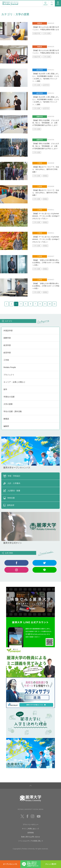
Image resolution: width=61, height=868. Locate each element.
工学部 (6, 367)
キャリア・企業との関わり (14, 389)
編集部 (6, 433)
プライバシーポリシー (31, 832)
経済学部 (7, 353)
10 (28, 311)
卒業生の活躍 (9, 404)
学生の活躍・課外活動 (13, 419)
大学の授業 (47, 33)
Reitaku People (10, 375)
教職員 (45, 176)
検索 (52, 3)
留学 (5, 397)
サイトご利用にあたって (31, 836)
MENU (58, 3)
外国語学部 (37, 33)
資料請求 (46, 3)
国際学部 (7, 345)
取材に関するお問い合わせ (31, 844)
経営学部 (46, 85)
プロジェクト (9, 382)
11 (33, 311)
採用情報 (31, 840)
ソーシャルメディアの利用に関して (31, 848)
